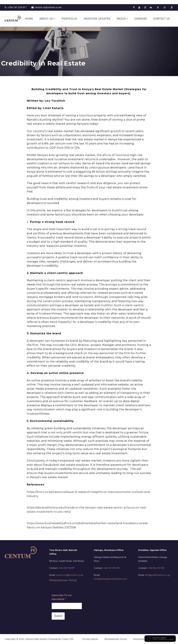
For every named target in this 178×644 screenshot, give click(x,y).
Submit (58, 616)
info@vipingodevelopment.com (111, 579)
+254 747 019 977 (67, 568)
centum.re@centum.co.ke (70, 575)
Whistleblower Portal (63, 580)
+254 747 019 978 (111, 568)
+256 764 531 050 (156, 568)
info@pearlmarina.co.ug (157, 575)
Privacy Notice (90, 639)
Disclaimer (139, 639)
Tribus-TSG (68, 639)
